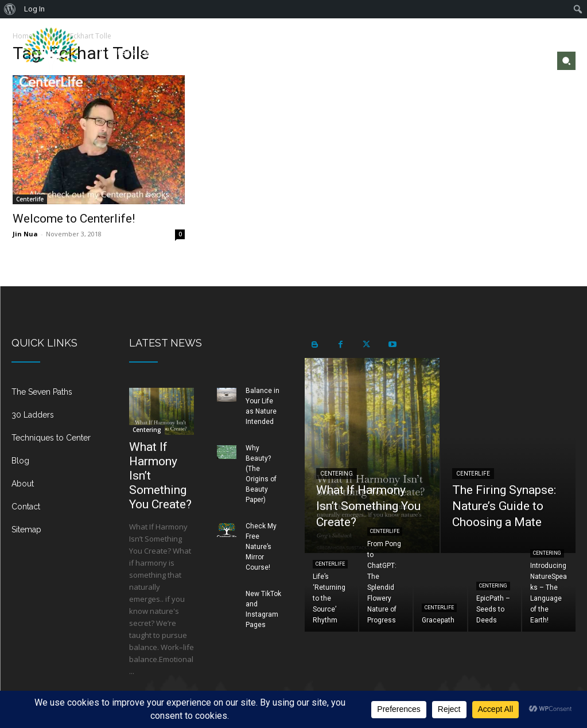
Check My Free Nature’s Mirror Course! (261, 547)
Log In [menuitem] (34, 9)
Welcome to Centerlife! (74, 219)
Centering (147, 430)
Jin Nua (25, 234)
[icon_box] (59, 396)
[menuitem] (10, 9)
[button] (566, 61)
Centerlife (30, 199)
